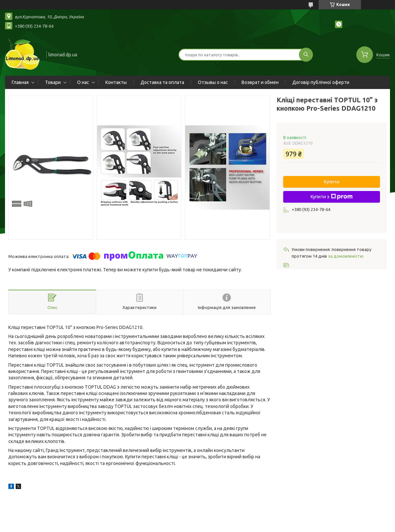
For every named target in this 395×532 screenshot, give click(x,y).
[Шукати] (306, 55)
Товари (53, 82)
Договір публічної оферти (321, 82)
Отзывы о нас (213, 82)
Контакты (116, 82)
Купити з (332, 197)
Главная (20, 82)
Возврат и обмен (260, 82)
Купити (332, 182)
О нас (83, 82)
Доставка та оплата (162, 82)
